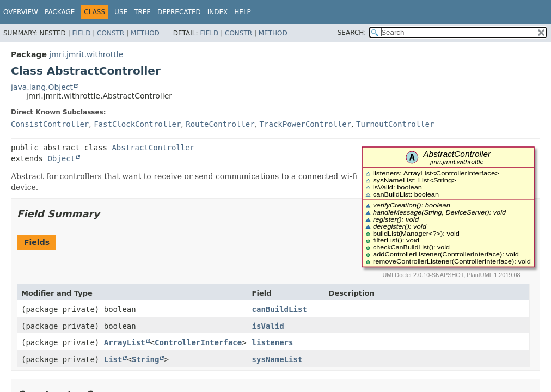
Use (121, 12)
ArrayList (125, 342)
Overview (21, 12)
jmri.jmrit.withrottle (86, 54)
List (113, 359)
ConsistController (50, 124)
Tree (142, 12)
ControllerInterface (198, 342)
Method (145, 33)
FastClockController (137, 124)
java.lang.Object (42, 87)
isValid (268, 326)
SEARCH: (352, 33)
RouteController (220, 124)
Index (218, 12)
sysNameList (277, 359)
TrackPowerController (306, 124)
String (146, 359)
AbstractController (153, 148)
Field (81, 33)
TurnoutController (395, 124)
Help (243, 12)
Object (61, 158)
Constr (111, 33)
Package (60, 12)
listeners (273, 342)
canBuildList (280, 309)
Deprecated (179, 12)
